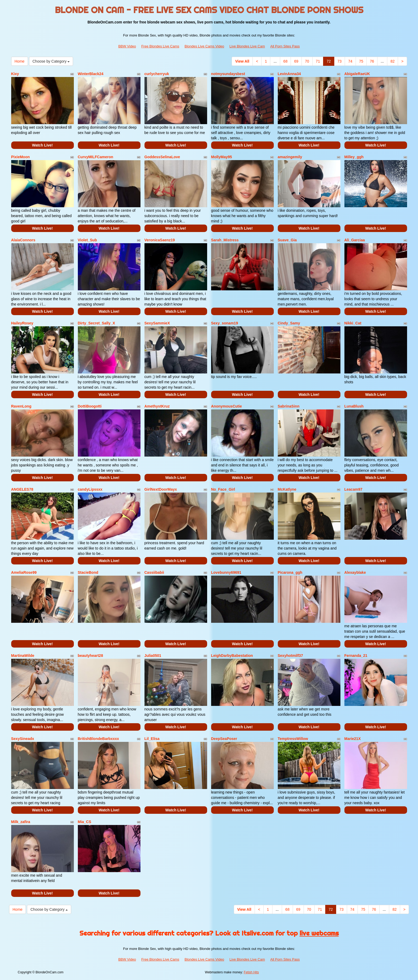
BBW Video (127, 46)
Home (20, 61)
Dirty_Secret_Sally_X (97, 323)
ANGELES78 (22, 489)
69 (296, 61)
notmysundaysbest (228, 74)
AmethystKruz (157, 406)
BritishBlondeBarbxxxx (99, 739)
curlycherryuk (157, 74)
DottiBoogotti (90, 406)
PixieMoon (21, 157)
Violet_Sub (87, 240)
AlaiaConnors (23, 240)
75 (361, 61)
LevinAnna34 (289, 74)
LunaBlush (354, 406)
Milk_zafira (21, 822)
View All (242, 61)
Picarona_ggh (290, 572)
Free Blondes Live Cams (160, 46)
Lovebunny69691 (226, 572)
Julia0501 (153, 656)
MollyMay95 (222, 157)
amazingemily (290, 157)
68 (286, 61)
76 (372, 61)
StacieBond (88, 572)
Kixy (15, 74)
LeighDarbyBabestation (232, 656)
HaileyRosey (22, 323)
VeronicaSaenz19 (160, 240)
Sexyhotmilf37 (290, 656)
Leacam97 (353, 489)
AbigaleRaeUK (357, 74)
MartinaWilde (23, 656)
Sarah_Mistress (225, 240)
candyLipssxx (90, 489)
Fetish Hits (251, 972)
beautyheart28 (91, 656)
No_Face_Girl (223, 489)
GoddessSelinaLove (162, 157)
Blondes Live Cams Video (204, 46)
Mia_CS (85, 822)
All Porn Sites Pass (285, 46)
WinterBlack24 (91, 74)
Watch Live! (42, 145)
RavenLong (21, 406)
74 (350, 61)
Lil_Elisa (152, 739)
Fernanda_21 (356, 656)
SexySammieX (157, 323)
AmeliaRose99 (24, 572)
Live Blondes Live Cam (247, 46)
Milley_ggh (354, 157)
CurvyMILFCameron (96, 157)
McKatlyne (287, 489)
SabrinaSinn (289, 406)
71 (318, 61)
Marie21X (353, 739)
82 (393, 61)
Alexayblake (355, 572)
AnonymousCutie (227, 406)
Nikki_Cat (353, 323)
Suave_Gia (287, 240)
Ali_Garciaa (355, 240)
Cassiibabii (154, 572)
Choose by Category (51, 61)
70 (307, 61)
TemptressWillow (293, 739)
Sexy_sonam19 (225, 323)
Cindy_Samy (289, 323)
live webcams (319, 933)
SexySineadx (23, 739)
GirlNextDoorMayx (161, 489)
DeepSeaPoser (224, 739)
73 (340, 61)
